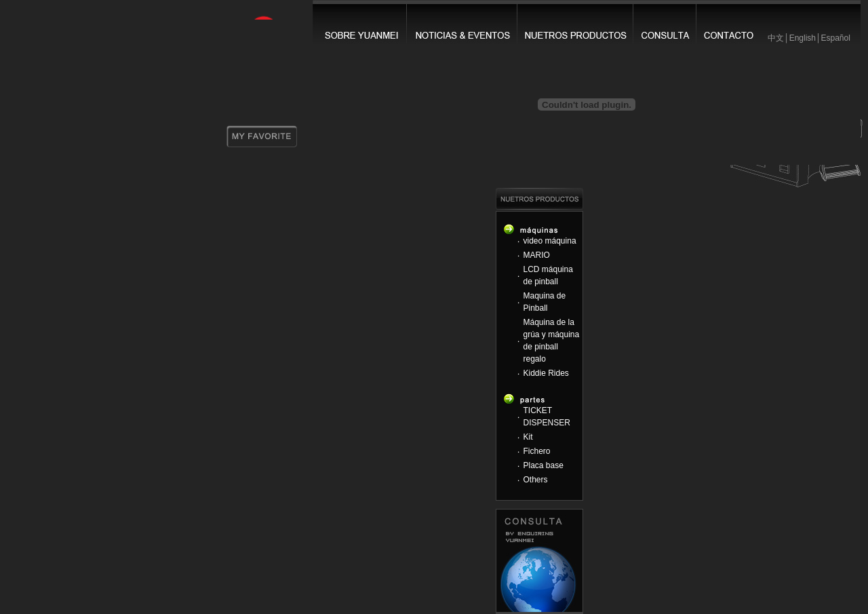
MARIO (537, 255)
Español (835, 38)
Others (536, 480)
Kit (528, 437)
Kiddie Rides (546, 373)
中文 (776, 38)
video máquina (550, 241)
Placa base (544, 465)
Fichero (537, 451)
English (803, 38)
